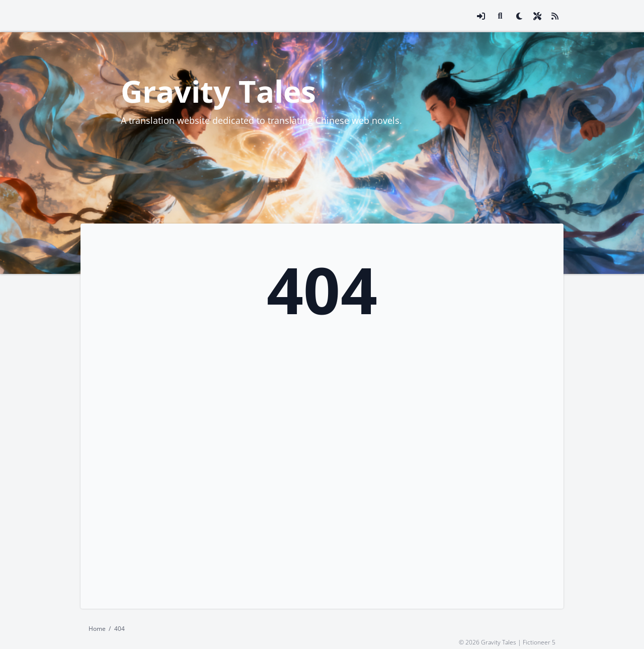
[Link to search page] (500, 16)
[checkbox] (519, 16)
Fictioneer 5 (539, 642)
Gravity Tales (218, 91)
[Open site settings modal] (537, 16)
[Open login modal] (481, 16)
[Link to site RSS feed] (555, 16)
